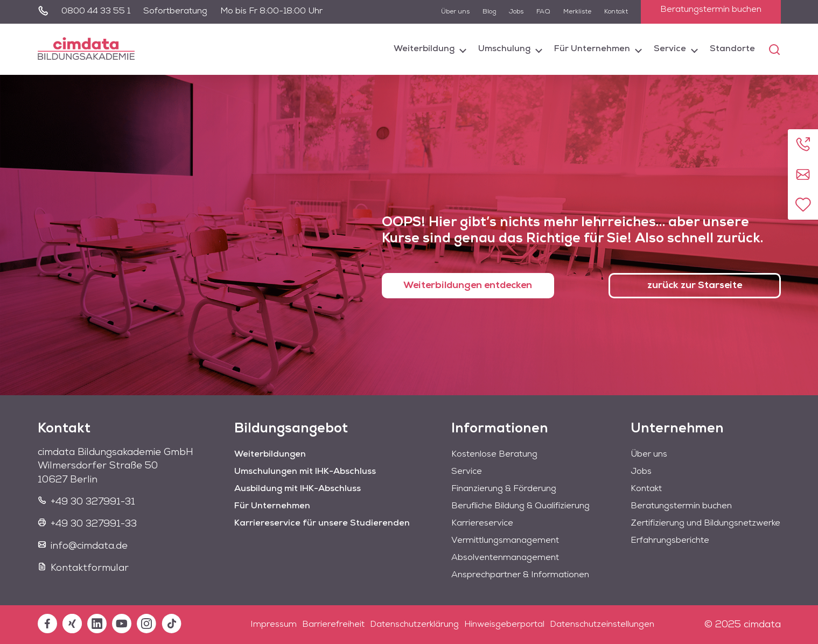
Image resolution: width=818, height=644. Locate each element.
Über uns (455, 12)
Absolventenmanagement (505, 558)
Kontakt (616, 12)
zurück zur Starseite (694, 286)
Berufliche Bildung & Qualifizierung (520, 506)
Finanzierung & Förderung (504, 489)
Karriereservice (482, 523)
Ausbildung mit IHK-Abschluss (298, 489)
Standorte (732, 49)
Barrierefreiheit (333, 625)
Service (670, 49)
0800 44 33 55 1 (96, 11)
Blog (489, 12)
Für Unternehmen (592, 49)
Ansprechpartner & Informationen (520, 575)
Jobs (516, 12)
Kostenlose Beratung (494, 454)
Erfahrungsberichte (670, 541)
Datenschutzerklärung (414, 625)
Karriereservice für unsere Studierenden (322, 523)
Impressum (274, 625)
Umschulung (504, 49)
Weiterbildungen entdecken (468, 286)
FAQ (543, 12)
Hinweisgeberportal (504, 625)
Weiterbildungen (270, 454)
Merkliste (577, 12)
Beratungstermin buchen (711, 10)
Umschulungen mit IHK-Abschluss (305, 472)
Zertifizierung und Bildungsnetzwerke (705, 523)
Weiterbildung (424, 49)
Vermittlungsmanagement (505, 541)
